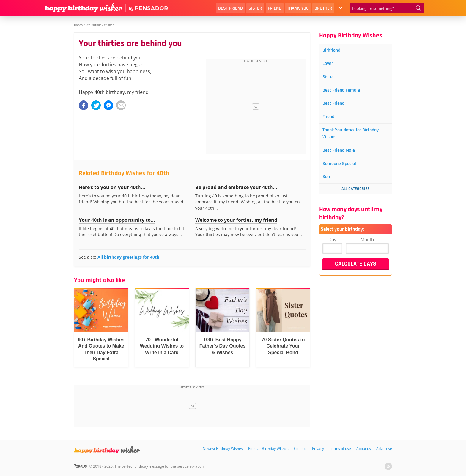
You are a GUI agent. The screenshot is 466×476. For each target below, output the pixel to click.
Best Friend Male (342, 156)
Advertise (384, 448)
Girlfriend (334, 51)
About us (364, 448)
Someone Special (343, 170)
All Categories (356, 196)
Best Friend (230, 8)
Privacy (318, 448)
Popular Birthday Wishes (268, 448)
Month (367, 246)
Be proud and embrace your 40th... (236, 187)
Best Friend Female (345, 93)
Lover (330, 65)
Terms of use (340, 448)
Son (328, 184)
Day (332, 246)
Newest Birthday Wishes (223, 448)
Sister (255, 8)
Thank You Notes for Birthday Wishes (355, 138)
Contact (300, 448)
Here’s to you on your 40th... (112, 187)
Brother (323, 8)
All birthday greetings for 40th (128, 257)
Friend (275, 8)
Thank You (298, 8)
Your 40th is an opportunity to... (117, 220)
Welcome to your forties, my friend (236, 220)
